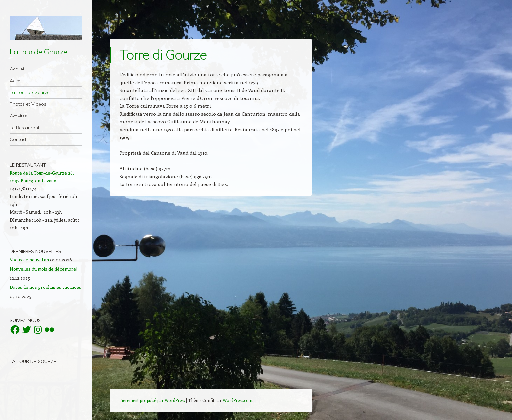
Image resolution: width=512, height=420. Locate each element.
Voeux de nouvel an (29, 260)
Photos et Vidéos (28, 104)
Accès (16, 81)
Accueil (17, 69)
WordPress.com (238, 400)
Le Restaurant (24, 128)
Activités (18, 116)
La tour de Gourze (39, 52)
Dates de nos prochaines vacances (46, 287)
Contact (18, 139)
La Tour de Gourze (30, 92)
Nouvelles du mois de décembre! (44, 269)
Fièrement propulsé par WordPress (152, 400)
